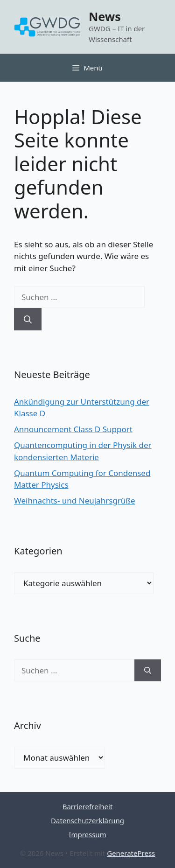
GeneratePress (131, 853)
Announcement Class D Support (73, 429)
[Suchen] (28, 319)
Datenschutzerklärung (87, 820)
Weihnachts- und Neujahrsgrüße (75, 500)
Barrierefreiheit (88, 806)
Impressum (87, 834)
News (105, 16)
